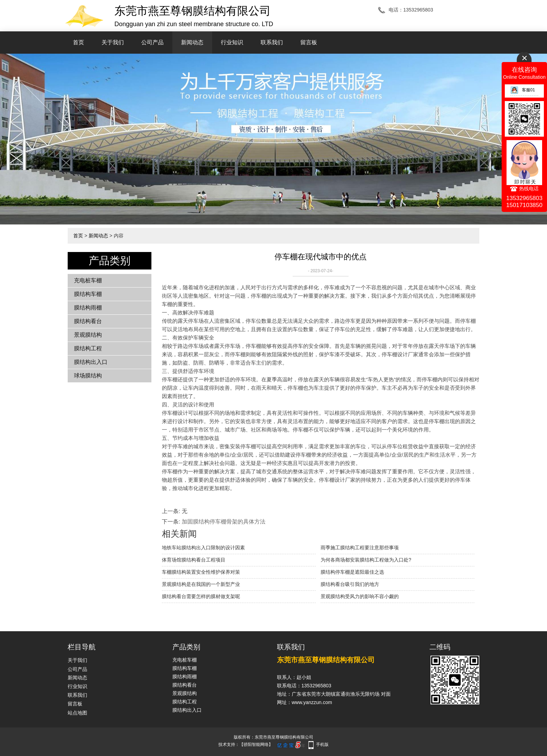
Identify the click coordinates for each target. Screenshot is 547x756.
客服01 (523, 90)
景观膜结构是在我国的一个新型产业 (201, 584)
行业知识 (232, 42)
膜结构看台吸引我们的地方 (350, 584)
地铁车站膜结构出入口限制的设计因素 (203, 548)
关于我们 (113, 42)
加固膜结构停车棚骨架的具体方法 (224, 522)
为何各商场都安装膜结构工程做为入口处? (366, 560)
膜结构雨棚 (88, 308)
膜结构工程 (88, 348)
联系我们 (272, 42)
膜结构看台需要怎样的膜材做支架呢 (201, 596)
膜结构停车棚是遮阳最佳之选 (352, 572)
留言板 (309, 42)
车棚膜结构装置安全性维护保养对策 (201, 572)
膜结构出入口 (91, 362)
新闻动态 (192, 42)
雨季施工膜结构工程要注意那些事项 (360, 548)
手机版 (322, 744)
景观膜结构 (88, 335)
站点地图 (77, 713)
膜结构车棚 (88, 294)
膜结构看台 (88, 321)
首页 (78, 42)
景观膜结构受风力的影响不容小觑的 (360, 596)
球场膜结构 (88, 376)
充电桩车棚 (88, 280)
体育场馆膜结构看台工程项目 (194, 560)
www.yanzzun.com (312, 702)
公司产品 (152, 42)
